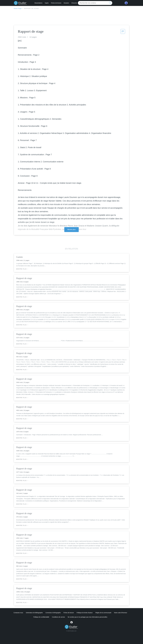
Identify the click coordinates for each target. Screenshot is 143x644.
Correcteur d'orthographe (53, 613)
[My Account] (126, 3)
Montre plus (72, 230)
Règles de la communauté (103, 613)
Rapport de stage (31, 9)
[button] (123, 32)
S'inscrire (74, 3)
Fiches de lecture (56, 3)
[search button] (110, 3)
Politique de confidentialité (41, 617)
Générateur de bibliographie (34, 613)
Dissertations (38, 3)
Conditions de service (58, 617)
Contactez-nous (18, 613)
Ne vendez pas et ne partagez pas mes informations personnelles (88, 617)
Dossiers (66, 3)
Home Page (18, 9)
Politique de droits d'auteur (85, 613)
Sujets (47, 3)
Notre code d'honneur (121, 613)
